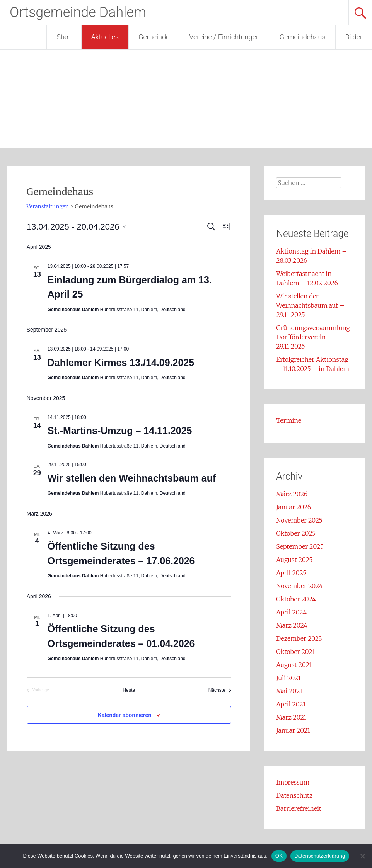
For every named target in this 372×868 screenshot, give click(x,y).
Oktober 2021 (295, 652)
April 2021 (291, 704)
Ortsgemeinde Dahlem (78, 12)
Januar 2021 (293, 730)
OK (279, 856)
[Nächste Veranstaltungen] (220, 690)
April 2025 (291, 573)
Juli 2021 (288, 678)
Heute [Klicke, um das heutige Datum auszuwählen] (129, 690)
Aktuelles (105, 37)
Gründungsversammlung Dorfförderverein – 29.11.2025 (313, 337)
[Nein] (362, 856)
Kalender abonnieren (125, 715)
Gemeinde (154, 37)
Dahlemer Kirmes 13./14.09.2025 (121, 363)
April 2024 (291, 612)
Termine (289, 420)
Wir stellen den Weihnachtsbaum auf (132, 478)
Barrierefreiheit (299, 808)
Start (64, 37)
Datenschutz (294, 795)
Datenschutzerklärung (320, 856)
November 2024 (299, 586)
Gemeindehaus (303, 37)
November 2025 (299, 520)
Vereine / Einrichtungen (224, 37)
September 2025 (300, 546)
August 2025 (294, 560)
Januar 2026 (294, 507)
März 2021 (291, 717)
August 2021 (294, 665)
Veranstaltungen (48, 206)
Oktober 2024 (296, 599)
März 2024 (292, 625)
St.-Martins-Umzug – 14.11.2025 (120, 431)
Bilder (354, 37)
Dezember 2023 (299, 638)
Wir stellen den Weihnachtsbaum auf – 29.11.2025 (310, 305)
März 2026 (292, 494)
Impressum (293, 782)
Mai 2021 (289, 691)
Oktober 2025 (296, 533)
